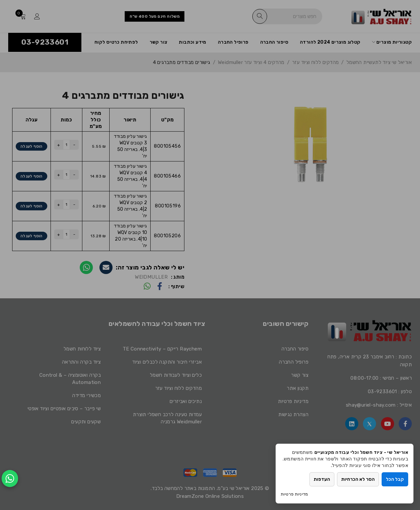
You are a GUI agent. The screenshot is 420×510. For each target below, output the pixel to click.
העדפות (322, 479)
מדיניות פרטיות (294, 494)
